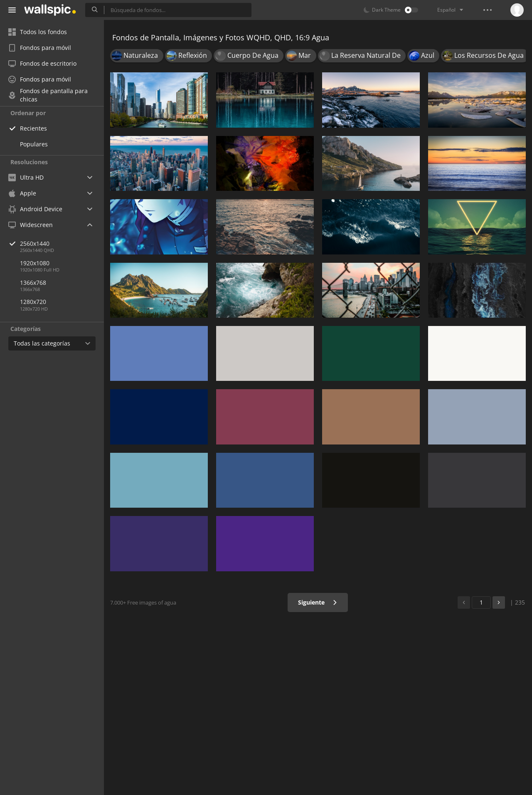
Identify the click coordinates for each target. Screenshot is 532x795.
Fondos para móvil (40, 48)
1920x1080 (35, 263)
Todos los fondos (38, 32)
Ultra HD (26, 177)
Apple (22, 193)
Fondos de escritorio (42, 63)
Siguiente (318, 602)
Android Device (35, 209)
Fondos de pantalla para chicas (48, 95)
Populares (34, 144)
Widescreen (31, 225)
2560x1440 (62, 243)
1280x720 (33, 302)
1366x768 (33, 283)
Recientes (33, 128)
